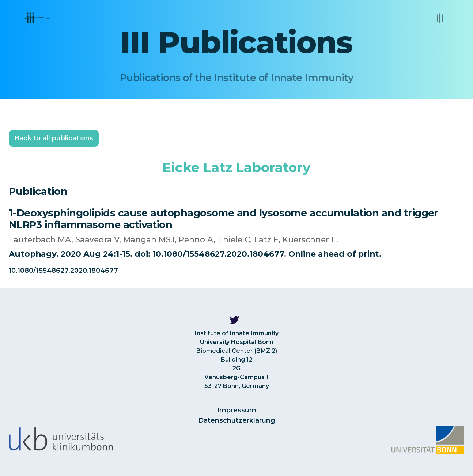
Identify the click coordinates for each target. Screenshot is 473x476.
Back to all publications (54, 138)
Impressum (237, 410)
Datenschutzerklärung (237, 420)
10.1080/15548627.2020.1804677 (63, 271)
